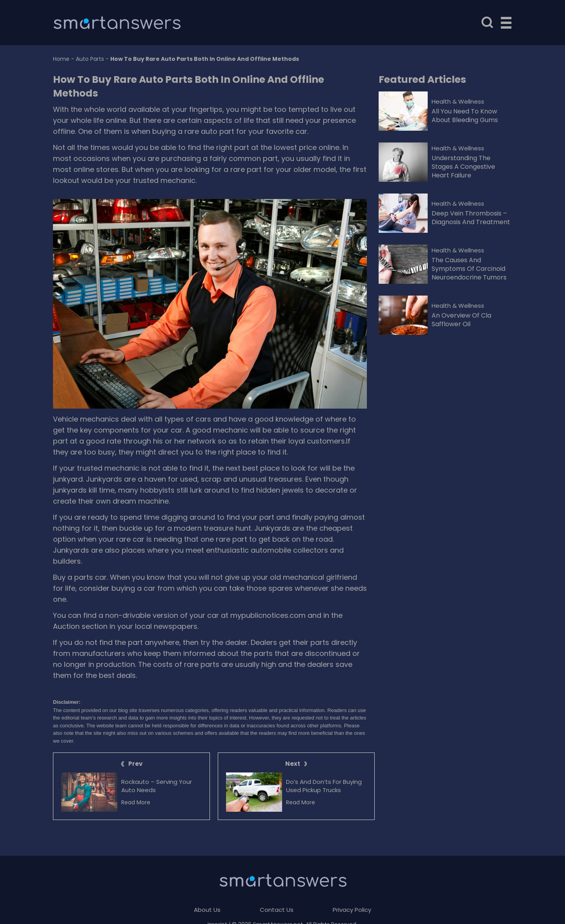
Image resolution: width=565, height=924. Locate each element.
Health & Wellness (458, 101)
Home (61, 59)
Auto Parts (90, 59)
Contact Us (277, 910)
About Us (207, 910)
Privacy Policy (352, 910)
